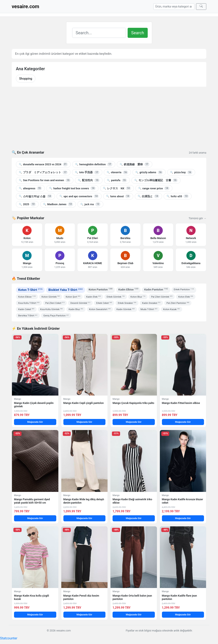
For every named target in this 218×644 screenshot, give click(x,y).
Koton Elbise (27, 297)
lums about (118, 196)
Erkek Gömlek (116, 297)
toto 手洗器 (87, 172)
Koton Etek (186, 297)
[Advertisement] (109, 121)
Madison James (58, 204)
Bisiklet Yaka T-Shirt (65, 290)
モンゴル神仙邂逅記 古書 (156, 180)
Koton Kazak (172, 309)
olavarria (117, 172)
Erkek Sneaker (127, 303)
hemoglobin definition (94, 164)
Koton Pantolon (101, 289)
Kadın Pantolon (156, 289)
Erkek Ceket (104, 303)
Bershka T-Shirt (28, 316)
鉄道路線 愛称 (135, 164)
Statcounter (9, 638)
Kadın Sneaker (151, 303)
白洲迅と (148, 196)
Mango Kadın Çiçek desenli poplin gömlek (34, 405)
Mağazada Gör (35, 422)
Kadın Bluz (76, 309)
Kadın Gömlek (126, 309)
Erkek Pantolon (184, 289)
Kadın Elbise (128, 289)
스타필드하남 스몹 (35, 196)
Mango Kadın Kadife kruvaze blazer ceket (183, 501)
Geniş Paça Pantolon (56, 316)
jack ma (90, 204)
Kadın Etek (94, 297)
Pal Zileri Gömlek (162, 297)
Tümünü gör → (197, 218)
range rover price (154, 188)
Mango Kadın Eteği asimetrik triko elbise (132, 501)
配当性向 (89, 180)
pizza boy (181, 172)
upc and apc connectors (79, 196)
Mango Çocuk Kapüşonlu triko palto (133, 403)
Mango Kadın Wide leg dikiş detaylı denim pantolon (84, 501)
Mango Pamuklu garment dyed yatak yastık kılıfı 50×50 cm (32, 501)
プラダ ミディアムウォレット (43, 172)
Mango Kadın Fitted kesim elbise (181, 403)
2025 (27, 204)
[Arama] (174, 7)
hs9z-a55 (178, 196)
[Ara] (201, 7)
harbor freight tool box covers (72, 188)
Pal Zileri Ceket (55, 303)
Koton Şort (73, 297)
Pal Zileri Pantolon (178, 303)
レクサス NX (117, 188)
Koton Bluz (138, 297)
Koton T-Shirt (30, 290)
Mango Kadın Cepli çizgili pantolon (84, 403)
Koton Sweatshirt (100, 309)
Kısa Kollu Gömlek (51, 309)
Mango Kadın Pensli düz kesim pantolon (81, 597)
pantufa (117, 180)
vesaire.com (25, 6)
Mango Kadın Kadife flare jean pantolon (180, 597)
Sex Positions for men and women (45, 180)
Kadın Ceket (26, 309)
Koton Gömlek (51, 297)
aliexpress (30, 188)
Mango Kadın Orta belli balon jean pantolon (132, 597)
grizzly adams (149, 172)
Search (138, 33)
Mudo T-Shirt (149, 309)
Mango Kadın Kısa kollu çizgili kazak (31, 597)
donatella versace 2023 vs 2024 (43, 164)
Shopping (26, 79)
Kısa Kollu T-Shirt (29, 303)
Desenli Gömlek (80, 303)
